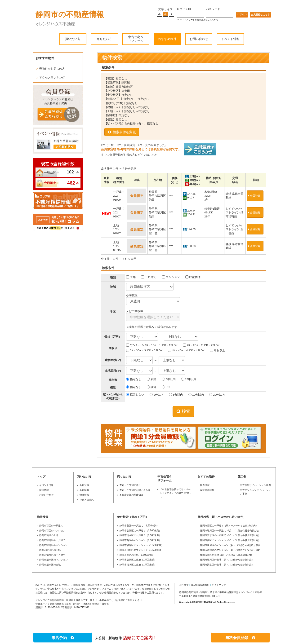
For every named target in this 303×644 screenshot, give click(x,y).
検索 (183, 411)
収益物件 (193, 277)
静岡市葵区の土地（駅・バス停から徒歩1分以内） (227, 555)
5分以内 (176, 395)
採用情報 (44, 490)
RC (166, 387)
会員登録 (255, 196)
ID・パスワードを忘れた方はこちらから (199, 20)
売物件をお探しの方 (52, 69)
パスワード (213, 9)
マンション (171, 277)
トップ (41, 476)
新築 (151, 379)
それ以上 (218, 350)
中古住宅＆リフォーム (136, 39)
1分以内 (157, 395)
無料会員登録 (240, 638)
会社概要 (184, 585)
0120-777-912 (82, 607)
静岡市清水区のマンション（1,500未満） (142, 550)
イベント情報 (230, 39)
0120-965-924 (53, 607)
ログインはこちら (146, 155)
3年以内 (169, 379)
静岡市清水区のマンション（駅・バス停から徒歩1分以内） (232, 550)
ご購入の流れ (87, 500)
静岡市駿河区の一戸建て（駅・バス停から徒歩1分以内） (230, 531)
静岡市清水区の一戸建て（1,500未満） (140, 535)
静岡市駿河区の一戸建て (52, 540)
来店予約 (63, 638)
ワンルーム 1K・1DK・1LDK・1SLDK (152, 345)
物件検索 (84, 495)
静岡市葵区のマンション (52, 531)
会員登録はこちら (260, 15)
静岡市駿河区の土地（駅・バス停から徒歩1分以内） (228, 560)
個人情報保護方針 (200, 585)
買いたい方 (73, 39)
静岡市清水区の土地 (50, 565)
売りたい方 (104, 39)
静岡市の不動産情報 (70, 14)
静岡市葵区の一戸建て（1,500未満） (139, 526)
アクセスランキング (52, 78)
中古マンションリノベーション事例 (255, 492)
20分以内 (217, 395)
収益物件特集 (207, 490)
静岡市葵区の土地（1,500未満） (137, 555)
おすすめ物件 (167, 39)
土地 (131, 277)
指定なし (134, 379)
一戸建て (149, 277)
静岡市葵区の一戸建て (51, 526)
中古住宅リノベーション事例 (255, 485)
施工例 (242, 476)
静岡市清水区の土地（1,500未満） (138, 565)
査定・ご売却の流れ (130, 485)
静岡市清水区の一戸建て (52, 555)
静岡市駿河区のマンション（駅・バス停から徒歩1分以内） (232, 545)
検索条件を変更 (122, 132)
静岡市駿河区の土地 (50, 550)
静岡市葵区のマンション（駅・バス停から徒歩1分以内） (230, 540)
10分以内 (196, 395)
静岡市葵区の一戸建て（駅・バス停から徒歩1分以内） (229, 526)
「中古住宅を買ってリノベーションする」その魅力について (175, 493)
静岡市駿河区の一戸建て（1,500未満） (140, 531)
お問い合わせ (199, 39)
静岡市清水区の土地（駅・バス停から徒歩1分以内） (228, 565)
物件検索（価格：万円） (133, 517)
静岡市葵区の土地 (49, 535)
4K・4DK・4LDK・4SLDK (186, 350)
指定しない (135, 395)
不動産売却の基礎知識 (131, 495)
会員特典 (84, 490)
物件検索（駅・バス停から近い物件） (222, 517)
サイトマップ (219, 585)
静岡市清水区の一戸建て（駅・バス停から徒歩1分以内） (230, 535)
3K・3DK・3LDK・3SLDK (144, 350)
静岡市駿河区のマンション (53, 545)
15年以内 (189, 379)
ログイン (242, 15)
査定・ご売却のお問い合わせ (135, 490)
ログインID (184, 9)
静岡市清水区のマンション (53, 560)
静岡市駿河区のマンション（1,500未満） (142, 545)
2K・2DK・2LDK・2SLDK (201, 345)
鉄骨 (151, 387)
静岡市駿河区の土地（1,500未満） (138, 560)
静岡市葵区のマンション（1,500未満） (140, 540)
